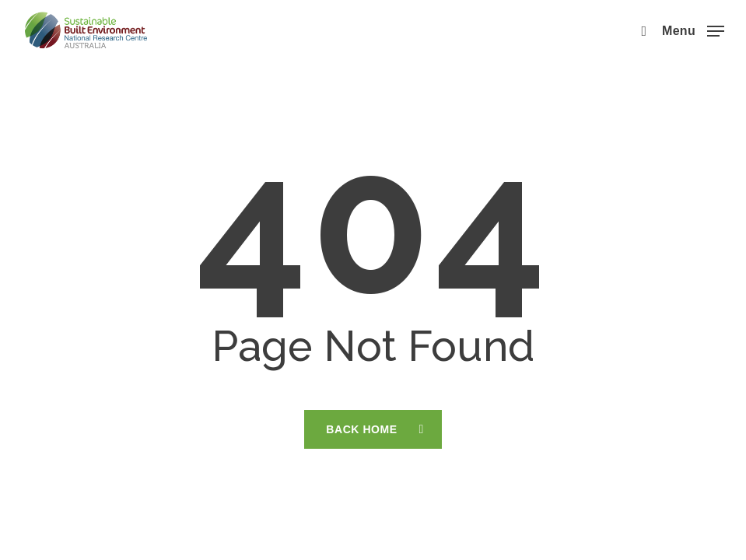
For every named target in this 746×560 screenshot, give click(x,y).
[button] (693, 30)
